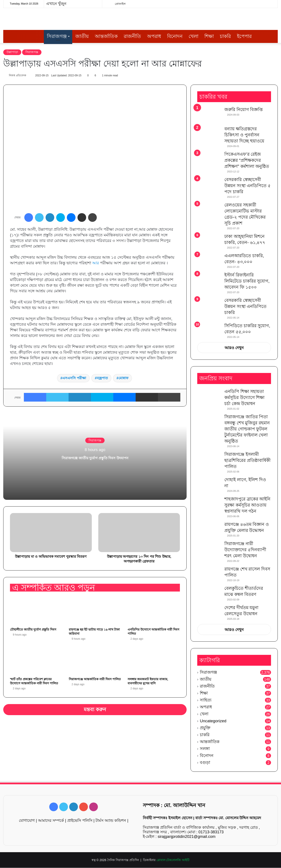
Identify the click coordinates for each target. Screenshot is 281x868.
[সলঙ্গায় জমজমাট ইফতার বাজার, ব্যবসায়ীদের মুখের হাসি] (154, 660)
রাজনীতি (132, 36)
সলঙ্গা (205, 749)
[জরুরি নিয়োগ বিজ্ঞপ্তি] (209, 115)
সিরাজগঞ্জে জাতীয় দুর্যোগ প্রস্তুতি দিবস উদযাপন (95, 457)
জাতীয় (82, 36)
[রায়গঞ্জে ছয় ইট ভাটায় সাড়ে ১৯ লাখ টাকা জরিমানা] (95, 611)
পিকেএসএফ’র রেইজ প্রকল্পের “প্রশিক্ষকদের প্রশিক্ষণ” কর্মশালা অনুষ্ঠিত (247, 161)
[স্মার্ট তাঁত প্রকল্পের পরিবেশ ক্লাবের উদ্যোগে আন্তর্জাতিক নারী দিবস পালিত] (36, 660)
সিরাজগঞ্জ (57, 36)
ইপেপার (244, 36)
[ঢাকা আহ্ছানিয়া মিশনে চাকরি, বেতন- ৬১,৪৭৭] (209, 242)
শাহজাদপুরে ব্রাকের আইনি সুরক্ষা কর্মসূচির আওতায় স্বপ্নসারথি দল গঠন (247, 505)
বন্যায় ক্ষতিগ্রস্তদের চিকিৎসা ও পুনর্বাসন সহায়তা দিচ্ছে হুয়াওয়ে (244, 135)
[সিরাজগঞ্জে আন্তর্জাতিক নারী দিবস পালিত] (95, 660)
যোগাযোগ (27, 821)
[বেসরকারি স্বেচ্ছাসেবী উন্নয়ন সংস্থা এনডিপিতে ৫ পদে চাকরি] (209, 186)
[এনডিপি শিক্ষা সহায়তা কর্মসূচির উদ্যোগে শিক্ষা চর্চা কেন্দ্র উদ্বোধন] (209, 397)
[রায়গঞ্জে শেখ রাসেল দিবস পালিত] (209, 574)
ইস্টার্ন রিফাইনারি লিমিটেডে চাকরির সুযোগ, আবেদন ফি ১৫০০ (247, 281)
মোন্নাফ (123, 378)
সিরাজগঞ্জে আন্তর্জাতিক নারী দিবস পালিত (95, 679)
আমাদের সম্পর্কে (51, 821)
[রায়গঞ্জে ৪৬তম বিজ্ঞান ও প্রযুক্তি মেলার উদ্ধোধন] (209, 530)
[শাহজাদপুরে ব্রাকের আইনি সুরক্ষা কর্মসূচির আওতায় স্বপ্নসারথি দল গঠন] (209, 504)
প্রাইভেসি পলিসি (80, 821)
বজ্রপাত (102, 378)
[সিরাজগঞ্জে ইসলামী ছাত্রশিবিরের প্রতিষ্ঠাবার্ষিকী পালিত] (209, 460)
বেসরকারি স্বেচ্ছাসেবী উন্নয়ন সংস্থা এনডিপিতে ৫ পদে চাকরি (247, 186)
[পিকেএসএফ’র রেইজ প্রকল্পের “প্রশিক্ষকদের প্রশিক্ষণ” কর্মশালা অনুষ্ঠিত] (209, 160)
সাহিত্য (206, 700)
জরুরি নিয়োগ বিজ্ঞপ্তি (243, 110)
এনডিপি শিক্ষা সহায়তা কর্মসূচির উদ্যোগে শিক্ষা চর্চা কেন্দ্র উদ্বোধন (244, 398)
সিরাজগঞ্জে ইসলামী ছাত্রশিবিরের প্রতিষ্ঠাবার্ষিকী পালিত (247, 461)
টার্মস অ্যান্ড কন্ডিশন (111, 821)
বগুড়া (205, 763)
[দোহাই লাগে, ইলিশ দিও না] (209, 485)
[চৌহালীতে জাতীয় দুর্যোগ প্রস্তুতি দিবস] (36, 611)
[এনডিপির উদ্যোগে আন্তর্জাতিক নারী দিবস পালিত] (154, 611)
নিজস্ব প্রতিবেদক (20, 75)
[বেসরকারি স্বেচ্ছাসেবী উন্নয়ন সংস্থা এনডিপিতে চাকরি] (209, 307)
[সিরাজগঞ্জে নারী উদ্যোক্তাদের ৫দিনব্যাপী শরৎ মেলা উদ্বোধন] (209, 549)
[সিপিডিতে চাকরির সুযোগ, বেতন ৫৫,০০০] (209, 329)
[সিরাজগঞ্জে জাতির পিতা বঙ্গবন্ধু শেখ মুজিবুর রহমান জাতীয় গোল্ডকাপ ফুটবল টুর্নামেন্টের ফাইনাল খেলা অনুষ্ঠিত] (209, 422)
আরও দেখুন (234, 348)
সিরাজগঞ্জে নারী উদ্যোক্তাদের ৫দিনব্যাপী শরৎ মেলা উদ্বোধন (245, 550)
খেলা (193, 36)
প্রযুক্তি (205, 728)
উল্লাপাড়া (12, 52)
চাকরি (225, 36)
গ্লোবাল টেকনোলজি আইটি (173, 860)
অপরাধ (154, 36)
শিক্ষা (209, 36)
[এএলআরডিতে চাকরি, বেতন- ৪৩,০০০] (209, 261)
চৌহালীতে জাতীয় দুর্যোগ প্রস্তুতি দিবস (33, 630)
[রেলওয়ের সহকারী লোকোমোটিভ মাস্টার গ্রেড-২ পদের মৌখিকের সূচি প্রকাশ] (209, 210)
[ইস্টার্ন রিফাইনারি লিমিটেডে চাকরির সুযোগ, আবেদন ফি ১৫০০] (209, 280)
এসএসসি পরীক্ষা (74, 378)
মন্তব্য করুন (95, 710)
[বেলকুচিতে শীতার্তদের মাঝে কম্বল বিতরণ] (209, 594)
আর (96, 263)
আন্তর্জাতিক (106, 36)
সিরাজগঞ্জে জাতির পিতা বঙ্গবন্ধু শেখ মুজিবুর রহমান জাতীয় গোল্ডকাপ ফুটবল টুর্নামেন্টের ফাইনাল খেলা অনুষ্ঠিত (247, 429)
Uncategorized (213, 721)
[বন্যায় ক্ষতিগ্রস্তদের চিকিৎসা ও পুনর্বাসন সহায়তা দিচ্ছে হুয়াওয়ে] (209, 134)
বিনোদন (175, 36)
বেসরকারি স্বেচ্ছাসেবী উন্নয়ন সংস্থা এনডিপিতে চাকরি (245, 307)
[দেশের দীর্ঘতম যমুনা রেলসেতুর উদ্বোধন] (209, 613)
